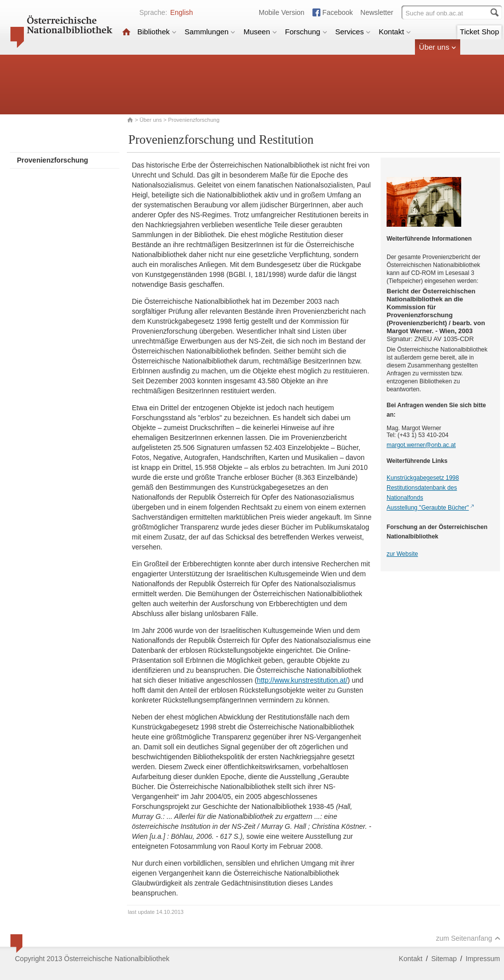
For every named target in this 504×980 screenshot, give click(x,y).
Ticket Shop (479, 32)
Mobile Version (282, 12)
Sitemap (444, 959)
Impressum (483, 959)
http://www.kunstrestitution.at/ (302, 680)
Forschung (306, 32)
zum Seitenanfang (468, 938)
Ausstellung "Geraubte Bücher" (428, 508)
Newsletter (377, 12)
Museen (260, 32)
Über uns (438, 47)
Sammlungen (210, 32)
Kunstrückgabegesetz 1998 (423, 478)
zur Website (402, 554)
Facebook (338, 12)
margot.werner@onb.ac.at (421, 445)
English (182, 12)
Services (353, 32)
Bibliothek (157, 32)
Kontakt (395, 32)
